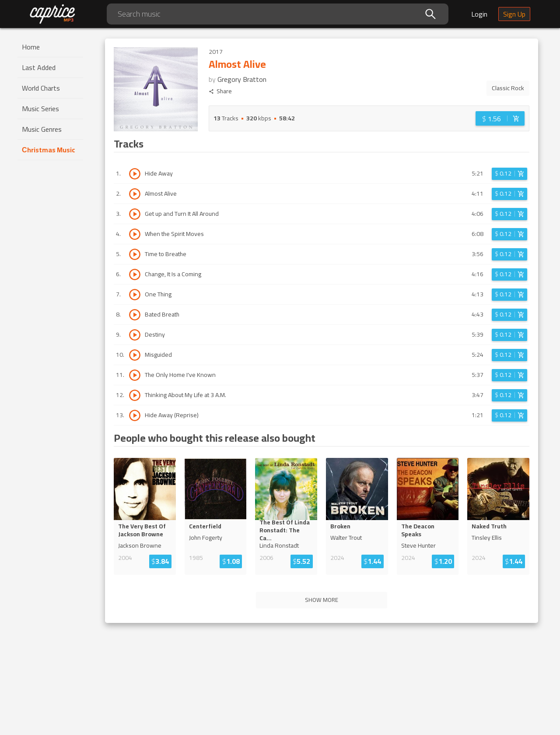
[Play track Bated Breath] (135, 315)
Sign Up (514, 14)
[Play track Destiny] (135, 335)
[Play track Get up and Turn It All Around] (135, 214)
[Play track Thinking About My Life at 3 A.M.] (135, 395)
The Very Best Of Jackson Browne (142, 530)
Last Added (39, 67)
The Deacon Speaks (418, 530)
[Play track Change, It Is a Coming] (135, 274)
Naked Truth (489, 526)
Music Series (40, 109)
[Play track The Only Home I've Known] (135, 375)
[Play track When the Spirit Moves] (135, 234)
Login (479, 14)
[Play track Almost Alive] (135, 194)
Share (220, 91)
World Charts (41, 88)
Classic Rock (508, 88)
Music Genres (42, 129)
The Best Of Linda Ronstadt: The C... (285, 530)
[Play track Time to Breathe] (135, 254)
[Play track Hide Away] (135, 174)
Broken (340, 526)
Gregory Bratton (242, 79)
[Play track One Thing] (135, 295)
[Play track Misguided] (135, 355)
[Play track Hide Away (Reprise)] (135, 415)
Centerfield (205, 526)
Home (31, 47)
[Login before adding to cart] (500, 118)
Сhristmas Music (49, 150)
